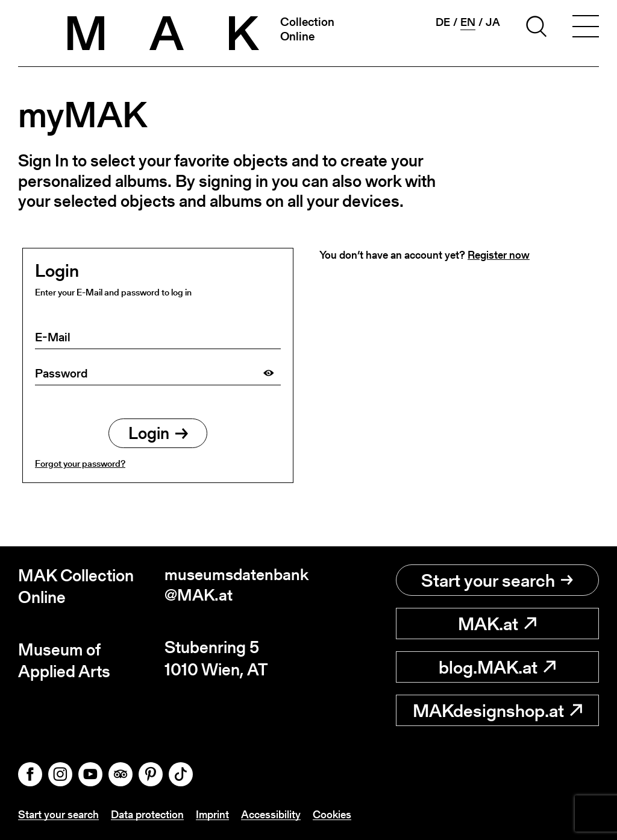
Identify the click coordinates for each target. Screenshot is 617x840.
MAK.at (497, 624)
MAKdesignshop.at (497, 710)
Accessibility (271, 815)
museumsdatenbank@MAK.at (236, 586)
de (443, 22)
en (468, 22)
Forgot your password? (80, 465)
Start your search (497, 580)
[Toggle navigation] (586, 28)
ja (493, 22)
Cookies (332, 815)
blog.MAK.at (497, 667)
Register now (499, 255)
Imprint (212, 815)
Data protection (147, 815)
